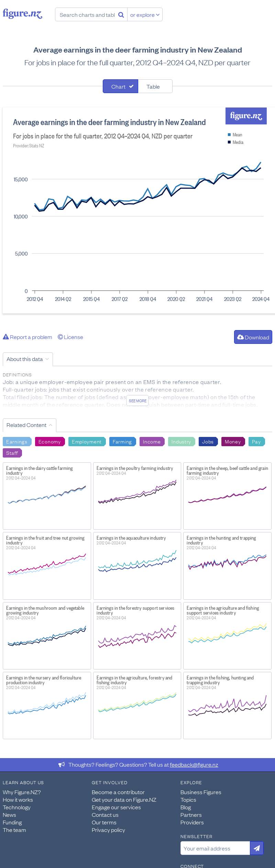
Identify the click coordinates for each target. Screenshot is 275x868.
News (9, 814)
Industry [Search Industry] (181, 441)
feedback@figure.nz (194, 764)
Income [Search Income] (152, 441)
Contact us (105, 814)
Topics (188, 799)
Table (153, 86)
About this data (25, 359)
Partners (191, 814)
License (70, 337)
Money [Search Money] (233, 441)
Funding (12, 822)
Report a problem (27, 337)
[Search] (121, 14)
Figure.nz (23, 14)
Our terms (104, 822)
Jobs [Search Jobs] (208, 441)
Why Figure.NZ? (22, 792)
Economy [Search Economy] (50, 441)
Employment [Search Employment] (87, 441)
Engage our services (116, 807)
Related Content (26, 425)
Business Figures (201, 792)
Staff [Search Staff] (12, 452)
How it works (18, 799)
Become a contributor (118, 792)
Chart (118, 86)
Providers (192, 822)
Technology (17, 807)
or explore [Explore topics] (145, 14)
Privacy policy (108, 830)
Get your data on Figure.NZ (124, 799)
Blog (186, 807)
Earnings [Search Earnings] (17, 441)
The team (14, 830)
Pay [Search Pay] (256, 441)
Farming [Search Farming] (122, 441)
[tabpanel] (137, 211)
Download (253, 337)
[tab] (120, 86)
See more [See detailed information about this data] (138, 401)
